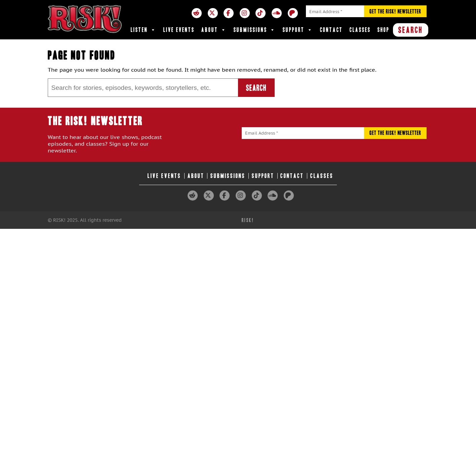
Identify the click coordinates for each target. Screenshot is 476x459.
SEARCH (411, 30)
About (214, 30)
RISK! (248, 220)
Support (298, 30)
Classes (360, 30)
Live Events (179, 30)
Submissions (255, 30)
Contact (331, 30)
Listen (144, 30)
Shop (384, 30)
